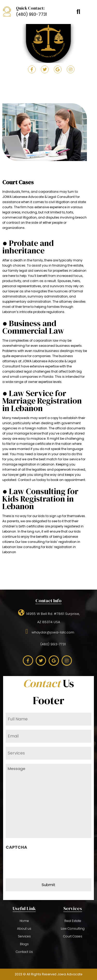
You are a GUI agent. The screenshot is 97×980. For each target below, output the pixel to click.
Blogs (24, 944)
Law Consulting (73, 929)
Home (24, 921)
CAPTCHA (16, 847)
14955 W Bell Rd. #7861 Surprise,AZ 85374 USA (48, 617)
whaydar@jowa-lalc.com (48, 631)
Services (24, 936)
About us (24, 929)
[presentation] (45, 863)
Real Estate (73, 921)
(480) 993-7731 (32, 14)
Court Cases (73, 936)
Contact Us (24, 952)
